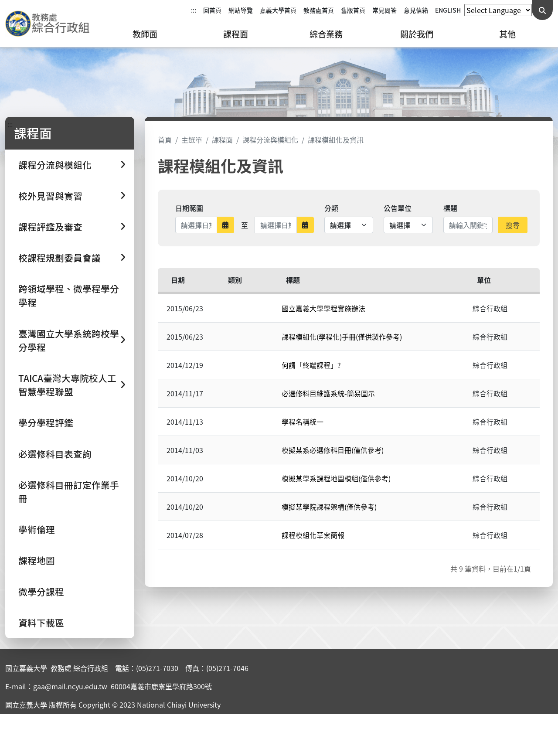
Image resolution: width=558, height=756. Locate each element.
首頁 (165, 140)
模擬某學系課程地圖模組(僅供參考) (336, 478)
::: (194, 10)
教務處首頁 (319, 10)
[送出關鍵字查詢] (542, 10)
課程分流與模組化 (270, 140)
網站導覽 (241, 10)
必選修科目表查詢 (55, 454)
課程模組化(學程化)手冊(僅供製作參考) (342, 337)
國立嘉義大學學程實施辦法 (323, 308)
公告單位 (398, 208)
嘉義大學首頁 (278, 10)
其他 (507, 34)
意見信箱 (416, 10)
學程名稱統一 (303, 422)
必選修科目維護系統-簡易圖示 (328, 393)
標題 (450, 208)
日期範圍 (189, 208)
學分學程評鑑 (46, 422)
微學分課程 (41, 592)
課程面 (236, 34)
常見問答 (384, 10)
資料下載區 (41, 623)
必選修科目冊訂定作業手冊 (69, 492)
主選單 (192, 140)
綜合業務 (326, 34)
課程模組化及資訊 (336, 140)
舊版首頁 (353, 10)
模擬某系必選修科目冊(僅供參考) (333, 450)
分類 (331, 208)
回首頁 (212, 10)
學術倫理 (37, 529)
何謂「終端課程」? (311, 365)
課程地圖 (37, 560)
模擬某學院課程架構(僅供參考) (329, 507)
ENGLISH (448, 10)
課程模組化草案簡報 (313, 535)
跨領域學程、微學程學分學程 (69, 295)
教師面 (145, 34)
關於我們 (417, 34)
